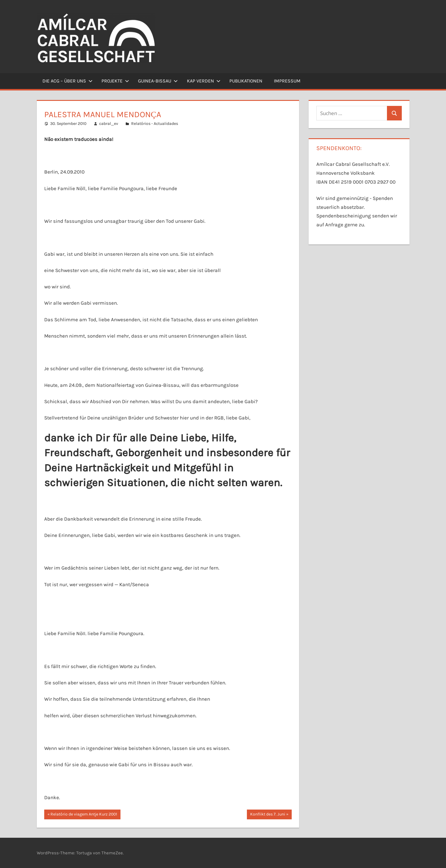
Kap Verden (204, 81)
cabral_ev (109, 124)
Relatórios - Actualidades (155, 124)
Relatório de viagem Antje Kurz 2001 (84, 815)
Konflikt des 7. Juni (268, 815)
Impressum (287, 81)
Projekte (115, 81)
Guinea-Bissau (158, 81)
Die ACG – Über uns (68, 81)
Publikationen (246, 81)
